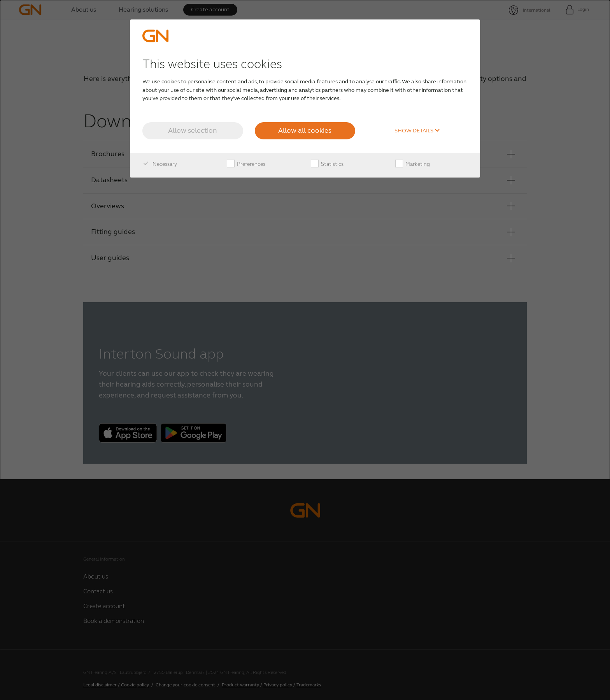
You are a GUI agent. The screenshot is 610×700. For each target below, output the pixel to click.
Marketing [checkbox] (413, 164)
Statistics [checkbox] (327, 164)
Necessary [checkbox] (160, 164)
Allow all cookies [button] (305, 130)
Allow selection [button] (193, 130)
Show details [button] (417, 131)
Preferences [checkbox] (246, 164)
